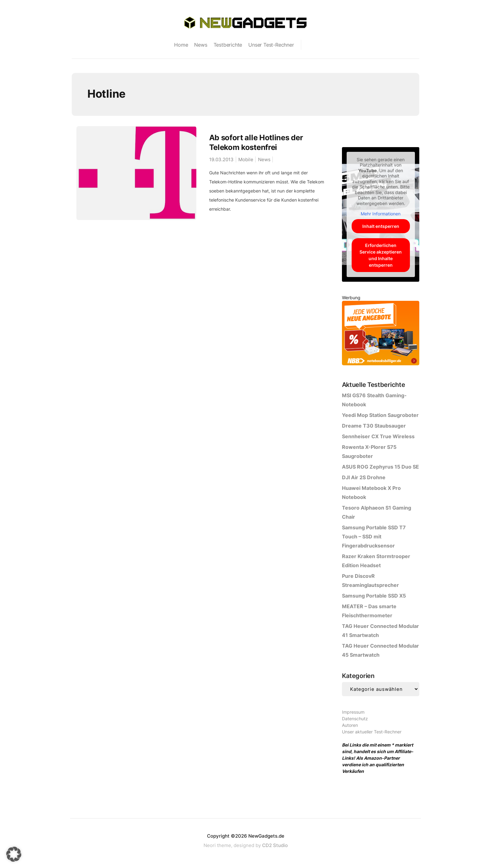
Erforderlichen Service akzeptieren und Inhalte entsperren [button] (381, 255)
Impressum (353, 712)
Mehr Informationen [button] (381, 214)
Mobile (246, 159)
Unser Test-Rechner (271, 45)
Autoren (350, 725)
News (201, 45)
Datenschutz (355, 719)
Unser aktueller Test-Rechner (372, 732)
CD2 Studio (275, 845)
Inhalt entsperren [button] (380, 226)
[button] (14, 854)
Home (181, 45)
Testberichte (228, 45)
